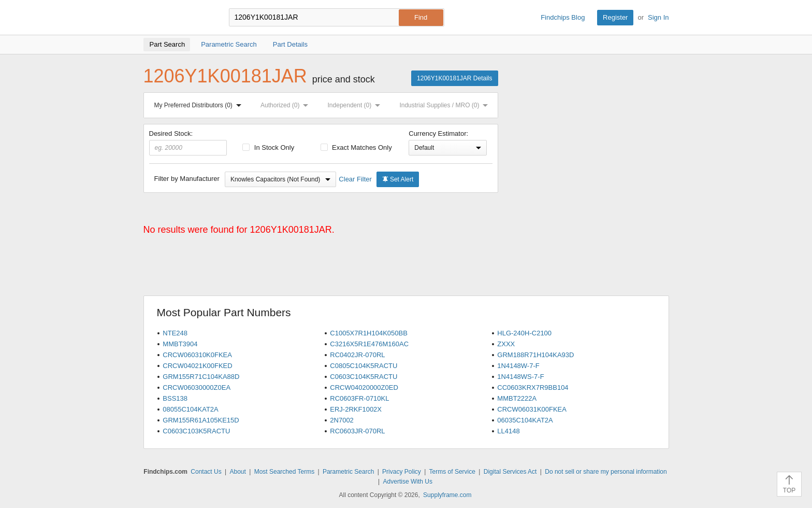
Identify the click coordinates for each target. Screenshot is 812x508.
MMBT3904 (180, 344)
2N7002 (342, 420)
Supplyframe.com (447, 495)
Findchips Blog (563, 17)
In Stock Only (268, 147)
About (237, 472)
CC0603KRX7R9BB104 (533, 387)
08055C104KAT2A (190, 409)
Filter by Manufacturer (187, 179)
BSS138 (175, 398)
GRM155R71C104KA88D (201, 377)
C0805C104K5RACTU (364, 366)
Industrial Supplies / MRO (446, 105)
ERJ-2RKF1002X (356, 409)
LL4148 (508, 431)
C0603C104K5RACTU (364, 377)
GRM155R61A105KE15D (201, 420)
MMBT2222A (517, 398)
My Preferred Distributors (200, 105)
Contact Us (206, 472)
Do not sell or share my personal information (606, 472)
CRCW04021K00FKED (197, 366)
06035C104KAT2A (525, 420)
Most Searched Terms (285, 472)
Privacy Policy (402, 472)
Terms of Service (452, 472)
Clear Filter (355, 179)
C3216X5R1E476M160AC (369, 344)
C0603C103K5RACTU (196, 431)
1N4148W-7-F (518, 366)
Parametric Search (348, 472)
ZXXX (506, 344)
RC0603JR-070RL (357, 431)
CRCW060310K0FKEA (197, 355)
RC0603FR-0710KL (359, 398)
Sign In (658, 17)
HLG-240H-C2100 (524, 333)
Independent (356, 105)
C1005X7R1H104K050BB (369, 333)
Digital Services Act (510, 472)
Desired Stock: (188, 143)
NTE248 (175, 333)
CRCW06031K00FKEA (532, 409)
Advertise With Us (408, 482)
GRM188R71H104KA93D (535, 355)
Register (615, 17)
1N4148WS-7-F (520, 377)
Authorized (286, 105)
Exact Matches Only (356, 147)
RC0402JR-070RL (357, 355)
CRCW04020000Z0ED (364, 387)
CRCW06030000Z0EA (197, 387)
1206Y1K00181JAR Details (454, 78)
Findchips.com (177, 18)
